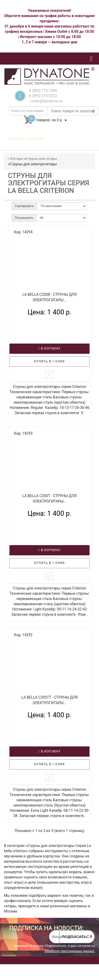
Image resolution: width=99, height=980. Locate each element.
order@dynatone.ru (46, 101)
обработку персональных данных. (70, 951)
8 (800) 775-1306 (43, 91)
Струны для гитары (41, 159)
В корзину (50, 349)
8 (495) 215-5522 (43, 96)
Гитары (18, 159)
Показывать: (24, 218)
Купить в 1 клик (50, 361)
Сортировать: (25, 206)
